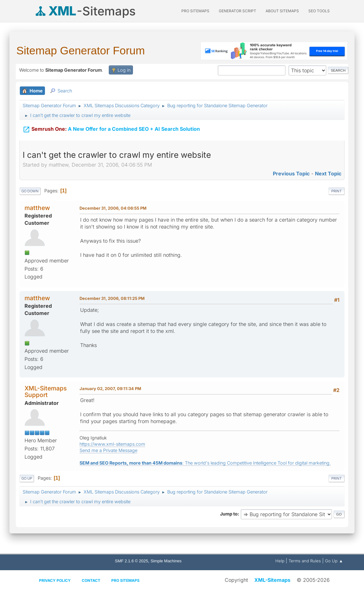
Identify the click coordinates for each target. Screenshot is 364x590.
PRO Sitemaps (195, 11)
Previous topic (291, 174)
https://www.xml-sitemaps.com (112, 444)
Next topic (328, 174)
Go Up (27, 478)
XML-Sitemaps (272, 580)
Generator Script (237, 11)
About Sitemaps (282, 11)
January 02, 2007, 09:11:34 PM (110, 389)
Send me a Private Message (108, 450)
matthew (37, 208)
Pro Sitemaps (125, 580)
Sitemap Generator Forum (81, 50)
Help (280, 561)
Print (336, 191)
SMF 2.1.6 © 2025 (132, 561)
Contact (91, 580)
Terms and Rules (305, 561)
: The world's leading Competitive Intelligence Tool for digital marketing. (205, 463)
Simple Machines (166, 561)
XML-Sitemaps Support (46, 391)
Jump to (229, 514)
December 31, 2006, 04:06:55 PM (113, 208)
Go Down (30, 191)
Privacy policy (55, 580)
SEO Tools (319, 11)
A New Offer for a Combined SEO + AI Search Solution (111, 128)
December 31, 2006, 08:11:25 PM (112, 298)
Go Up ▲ (334, 561)
